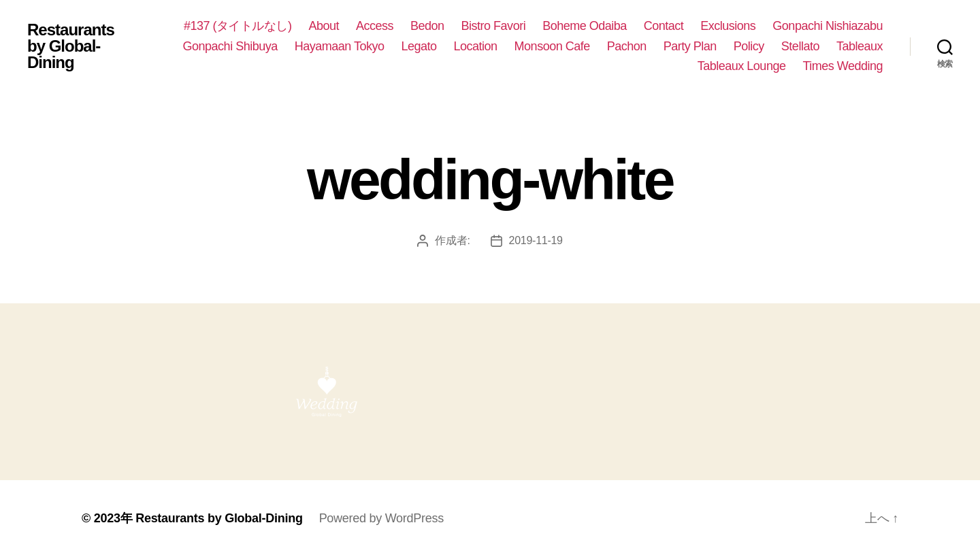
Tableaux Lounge (742, 66)
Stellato (800, 46)
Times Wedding (843, 66)
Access (375, 26)
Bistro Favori (494, 26)
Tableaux (860, 46)
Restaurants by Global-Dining (71, 46)
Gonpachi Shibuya (230, 46)
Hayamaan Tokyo (340, 46)
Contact (664, 26)
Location (476, 46)
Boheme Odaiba (585, 26)
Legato (419, 46)
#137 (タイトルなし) (238, 26)
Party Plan (690, 46)
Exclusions (728, 26)
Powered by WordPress (381, 518)
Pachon (627, 46)
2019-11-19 (536, 240)
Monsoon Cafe (552, 46)
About (324, 26)
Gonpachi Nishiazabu (828, 26)
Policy (749, 46)
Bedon (427, 26)
